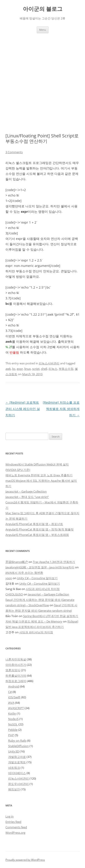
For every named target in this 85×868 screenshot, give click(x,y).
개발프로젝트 (17, 762)
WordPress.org (15, 833)
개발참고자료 (17, 757)
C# (10, 692)
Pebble (13, 730)
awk (8, 369)
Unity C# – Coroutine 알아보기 (37, 578)
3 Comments (14, 152)
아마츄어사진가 (16, 665)
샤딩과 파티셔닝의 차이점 (43, 589)
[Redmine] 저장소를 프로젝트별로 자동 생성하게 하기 (61, 409)
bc (14, 369)
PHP (11, 735)
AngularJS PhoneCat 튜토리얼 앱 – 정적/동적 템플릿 (40, 529)
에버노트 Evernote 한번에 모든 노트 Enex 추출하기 (39, 475)
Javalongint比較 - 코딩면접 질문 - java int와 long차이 (40, 567)
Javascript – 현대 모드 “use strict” (27, 497)
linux (28, 369)
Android (14, 686)
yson (9, 578)
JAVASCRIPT (16, 708)
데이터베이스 (17, 773)
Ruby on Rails (17, 741)
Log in (10, 816)
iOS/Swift (14, 697)
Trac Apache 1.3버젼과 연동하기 (54, 562)
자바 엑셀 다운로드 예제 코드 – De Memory (34, 621)
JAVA (11, 703)
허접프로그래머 (16, 681)
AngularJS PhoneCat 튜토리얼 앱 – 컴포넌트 (34, 524)
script (36, 369)
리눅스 (53, 369)
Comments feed (16, 827)
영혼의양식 (13, 670)
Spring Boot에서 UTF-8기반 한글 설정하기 (51, 616)
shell (44, 369)
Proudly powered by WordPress (25, 860)
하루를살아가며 (16, 676)
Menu (43, 30)
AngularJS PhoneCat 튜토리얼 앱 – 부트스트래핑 (37, 535)
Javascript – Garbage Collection (26, 491)
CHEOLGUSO (14, 594)
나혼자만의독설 (16, 659)
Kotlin (12, 713)
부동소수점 (66, 369)
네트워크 (14, 768)
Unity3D (14, 751)
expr (20, 369)
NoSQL (13, 724)
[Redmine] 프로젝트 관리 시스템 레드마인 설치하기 (23, 409)
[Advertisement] (42, 78)
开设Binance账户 (17, 562)
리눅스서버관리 (49, 363)
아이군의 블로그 (43, 9)
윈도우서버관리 (18, 784)
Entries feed (13, 822)
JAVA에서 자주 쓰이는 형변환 (24, 573)
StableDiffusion (18, 746)
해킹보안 (14, 789)
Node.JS (13, 719)
